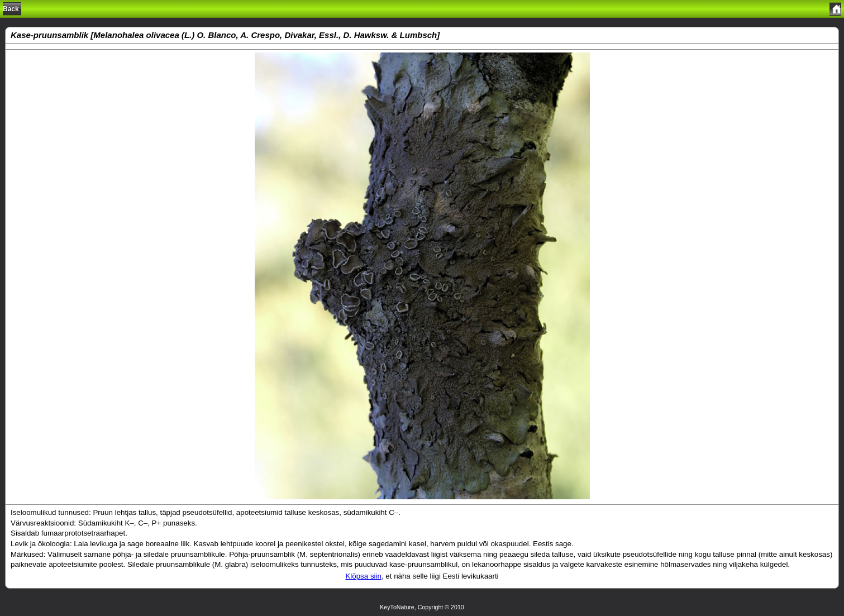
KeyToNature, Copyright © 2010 (422, 607)
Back (11, 9)
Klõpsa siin (363, 576)
